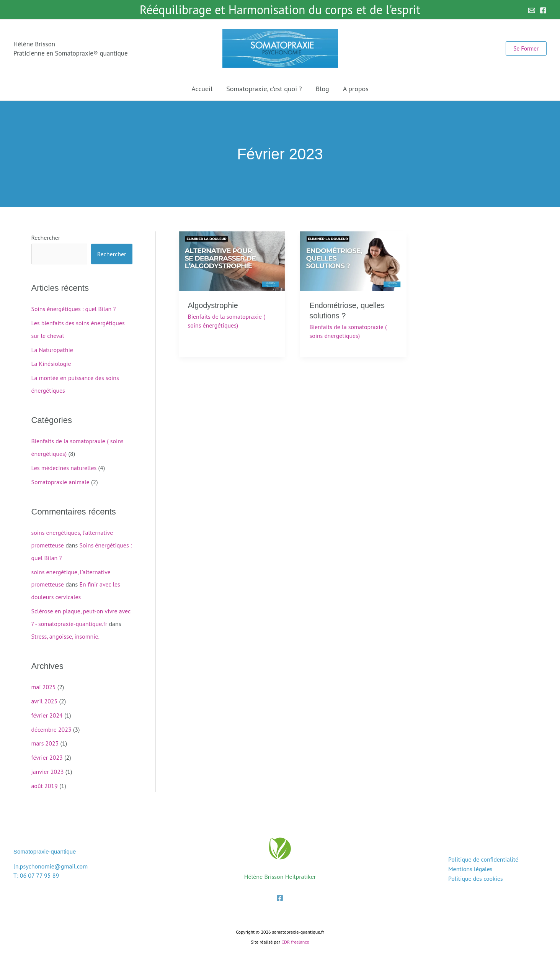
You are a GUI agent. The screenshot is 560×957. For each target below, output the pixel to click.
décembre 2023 (52, 723)
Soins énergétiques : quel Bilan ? (74, 309)
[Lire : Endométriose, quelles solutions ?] (353, 261)
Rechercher (46, 238)
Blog (322, 89)
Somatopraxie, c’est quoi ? (264, 89)
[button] (526, 48)
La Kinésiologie (51, 362)
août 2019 (45, 778)
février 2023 (47, 750)
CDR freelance (295, 933)
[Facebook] (543, 10)
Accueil (202, 89)
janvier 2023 (48, 764)
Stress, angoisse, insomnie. (66, 631)
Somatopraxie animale (61, 479)
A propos (356, 89)
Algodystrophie (213, 305)
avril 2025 (45, 695)
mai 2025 (44, 681)
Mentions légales (470, 860)
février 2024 (47, 709)
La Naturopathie (52, 349)
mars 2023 (45, 736)
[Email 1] (532, 10)
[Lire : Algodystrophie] (232, 261)
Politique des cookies (475, 870)
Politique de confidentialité (483, 851)
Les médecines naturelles (64, 465)
